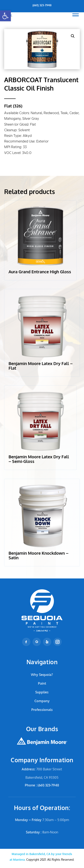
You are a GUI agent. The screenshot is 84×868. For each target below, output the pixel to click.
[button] (5, 16)
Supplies (42, 692)
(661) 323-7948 (42, 5)
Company (42, 701)
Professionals (42, 710)
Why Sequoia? (42, 675)
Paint (42, 683)
